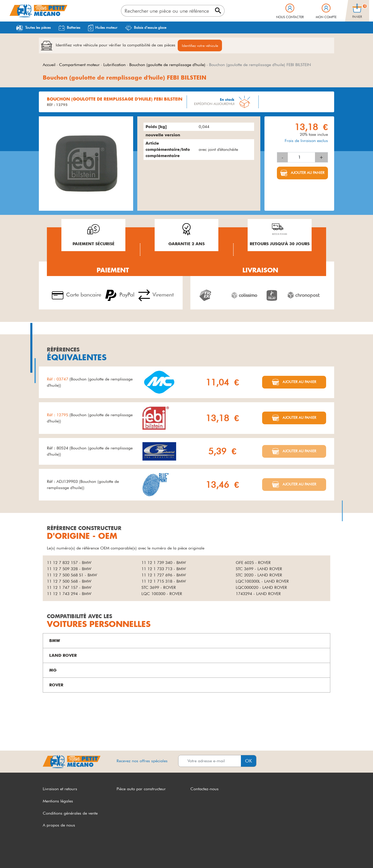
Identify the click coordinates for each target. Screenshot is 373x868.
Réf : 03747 (58, 379)
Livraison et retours (60, 789)
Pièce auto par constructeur (141, 789)
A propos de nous (59, 825)
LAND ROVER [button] (63, 656)
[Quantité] (301, 158)
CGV (47, 854)
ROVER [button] (56, 685)
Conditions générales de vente (70, 813)
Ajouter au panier (307, 173)
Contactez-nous (205, 789)
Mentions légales (58, 801)
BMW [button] (55, 641)
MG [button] (53, 670)
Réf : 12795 (58, 415)
